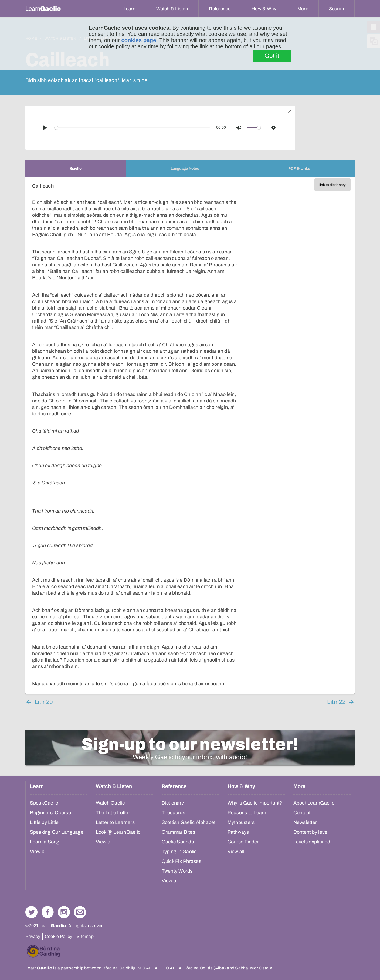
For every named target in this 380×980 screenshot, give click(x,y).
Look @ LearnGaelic (118, 832)
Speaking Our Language (57, 832)
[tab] (76, 169)
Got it (272, 56)
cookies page (139, 40)
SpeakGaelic (44, 803)
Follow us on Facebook (48, 912)
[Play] (45, 128)
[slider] (132, 128)
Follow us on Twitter (31, 912)
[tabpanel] (190, 435)
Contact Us (80, 912)
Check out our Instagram (64, 912)
